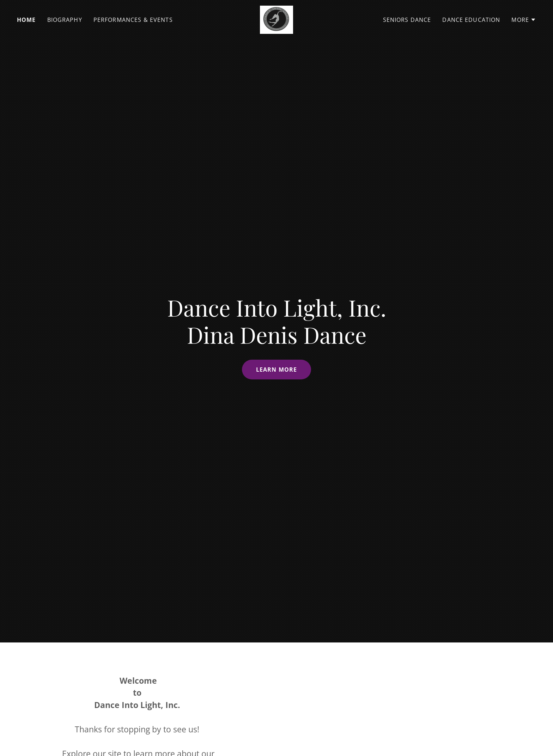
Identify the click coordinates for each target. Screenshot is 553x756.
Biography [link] (65, 20)
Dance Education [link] (471, 20)
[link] (277, 19)
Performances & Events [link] (133, 20)
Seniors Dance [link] (407, 20)
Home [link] (26, 20)
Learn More (276, 370)
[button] (524, 20)
